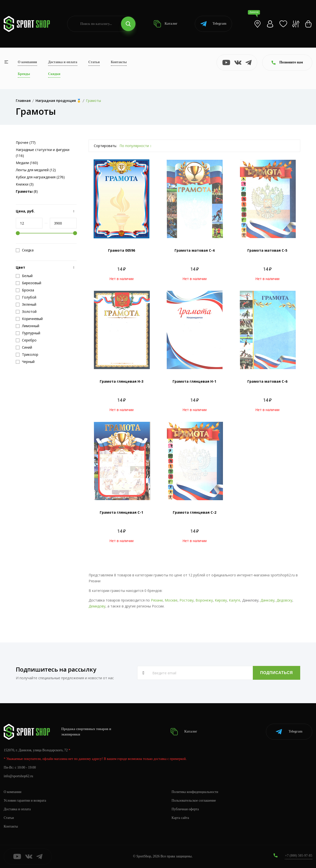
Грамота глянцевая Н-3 (122, 381)
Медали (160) (27, 163)
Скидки (54, 74)
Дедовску (284, 600)
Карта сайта (180, 818)
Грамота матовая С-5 (267, 250)
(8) (27, 191)
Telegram (213, 24)
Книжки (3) (25, 184)
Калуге (235, 600)
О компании (27, 62)
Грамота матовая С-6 (267, 381)
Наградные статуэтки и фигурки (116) (43, 153)
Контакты (119, 62)
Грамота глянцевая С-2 (195, 512)
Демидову (97, 606)
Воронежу (204, 600)
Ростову (187, 600)
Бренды (24, 74)
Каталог (166, 24)
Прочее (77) (26, 142)
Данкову (267, 600)
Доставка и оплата (63, 62)
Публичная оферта (185, 809)
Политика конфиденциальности (195, 792)
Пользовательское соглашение (194, 801)
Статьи (94, 62)
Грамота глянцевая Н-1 (194, 381)
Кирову (221, 600)
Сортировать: (105, 146)
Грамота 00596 (122, 250)
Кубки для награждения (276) (40, 177)
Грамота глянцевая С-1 (121, 512)
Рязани (157, 600)
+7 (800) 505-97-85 (299, 856)
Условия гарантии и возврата (25, 801)
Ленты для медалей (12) (36, 170)
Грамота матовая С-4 (195, 250)
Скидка (25, 250)
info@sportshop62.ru (18, 776)
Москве (171, 600)
